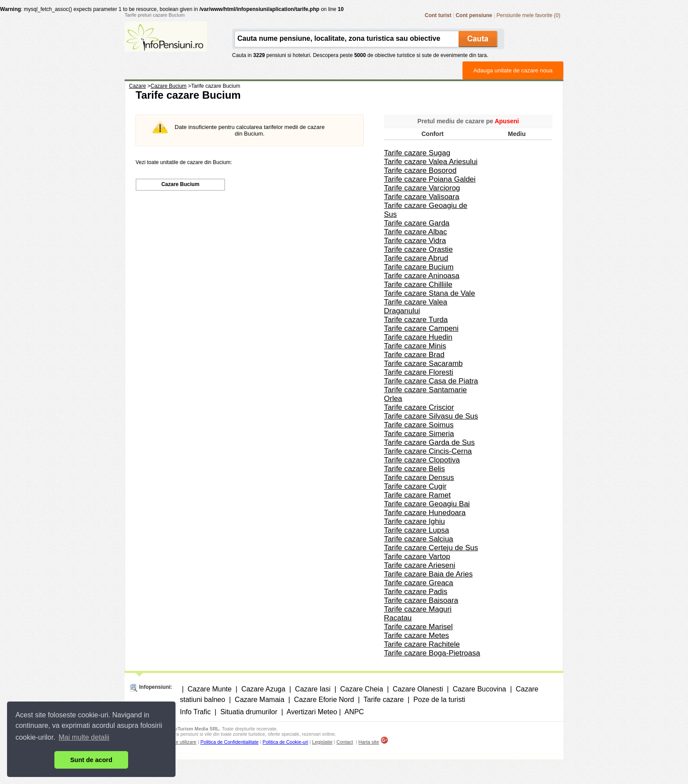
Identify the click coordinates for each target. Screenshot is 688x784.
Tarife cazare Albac (416, 232)
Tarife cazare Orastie (418, 249)
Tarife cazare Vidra (415, 241)
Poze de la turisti (439, 700)
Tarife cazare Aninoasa (422, 276)
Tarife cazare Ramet (417, 495)
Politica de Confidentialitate (230, 742)
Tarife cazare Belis (414, 469)
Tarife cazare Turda (416, 320)
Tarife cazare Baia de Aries (428, 574)
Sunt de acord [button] (91, 760)
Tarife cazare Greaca (419, 583)
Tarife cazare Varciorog (422, 188)
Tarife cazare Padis (416, 592)
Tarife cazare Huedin (418, 337)
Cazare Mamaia (260, 700)
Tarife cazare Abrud (416, 258)
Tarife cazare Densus (419, 478)
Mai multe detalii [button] (84, 737)
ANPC (354, 712)
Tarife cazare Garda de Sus (429, 442)
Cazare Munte (210, 689)
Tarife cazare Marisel (418, 627)
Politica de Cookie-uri (285, 742)
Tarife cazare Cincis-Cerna (428, 451)
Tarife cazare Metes (416, 635)
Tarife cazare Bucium (419, 267)
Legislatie (322, 742)
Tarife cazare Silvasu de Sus (431, 416)
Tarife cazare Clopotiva (422, 460)
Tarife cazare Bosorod (420, 170)
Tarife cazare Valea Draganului (416, 306)
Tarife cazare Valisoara (422, 197)
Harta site (369, 742)
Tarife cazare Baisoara (421, 600)
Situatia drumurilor (249, 712)
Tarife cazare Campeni (421, 328)
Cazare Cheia (362, 689)
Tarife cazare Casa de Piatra (431, 381)
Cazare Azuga (263, 689)
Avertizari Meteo (312, 712)
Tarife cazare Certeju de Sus (431, 548)
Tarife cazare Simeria (419, 434)
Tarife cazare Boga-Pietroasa (432, 653)
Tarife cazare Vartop (417, 557)
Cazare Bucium (181, 184)
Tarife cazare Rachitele (422, 644)
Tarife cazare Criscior (419, 407)
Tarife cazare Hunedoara (425, 513)
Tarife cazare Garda (417, 223)
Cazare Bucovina (480, 689)
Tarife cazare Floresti (419, 372)
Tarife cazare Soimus (419, 425)
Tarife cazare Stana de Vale (430, 293)
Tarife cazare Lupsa (416, 530)
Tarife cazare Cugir (415, 486)
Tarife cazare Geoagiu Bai (427, 504)
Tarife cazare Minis (415, 346)
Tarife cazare (384, 700)
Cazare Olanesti (418, 689)
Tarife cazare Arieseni (420, 565)
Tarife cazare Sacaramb (423, 363)
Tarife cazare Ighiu (414, 521)
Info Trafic (195, 712)
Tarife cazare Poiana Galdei (430, 179)
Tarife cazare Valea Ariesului (431, 162)
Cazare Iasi (313, 689)
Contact (345, 742)
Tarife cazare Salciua (419, 539)
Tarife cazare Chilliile (418, 285)
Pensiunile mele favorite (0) (529, 15)
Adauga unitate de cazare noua (513, 70)
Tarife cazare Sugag (417, 153)
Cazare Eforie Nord (324, 700)
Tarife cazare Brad (414, 355)
